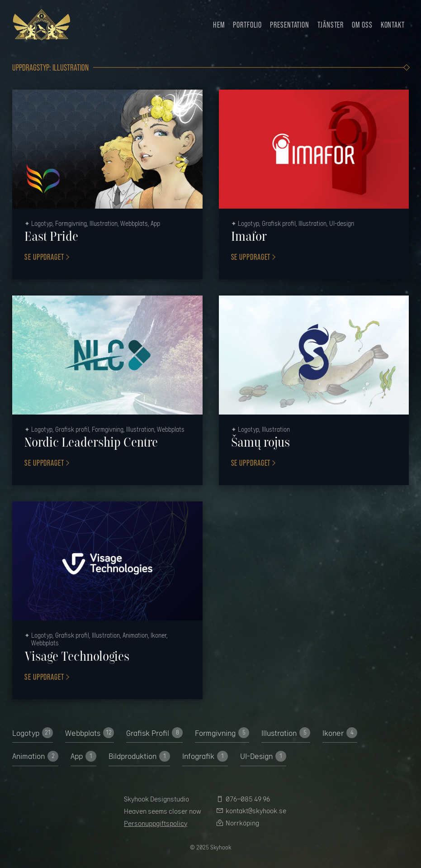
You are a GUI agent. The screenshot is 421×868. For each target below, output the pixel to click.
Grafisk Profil (154, 733)
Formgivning (222, 733)
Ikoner (340, 733)
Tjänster (331, 24)
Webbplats (90, 733)
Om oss (362, 24)
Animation (35, 756)
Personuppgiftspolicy (156, 823)
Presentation (290, 24)
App (83, 756)
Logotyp (33, 733)
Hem (219, 24)
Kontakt (393, 24)
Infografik (205, 756)
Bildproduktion (139, 756)
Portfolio (247, 24)
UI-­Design (263, 756)
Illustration (286, 733)
